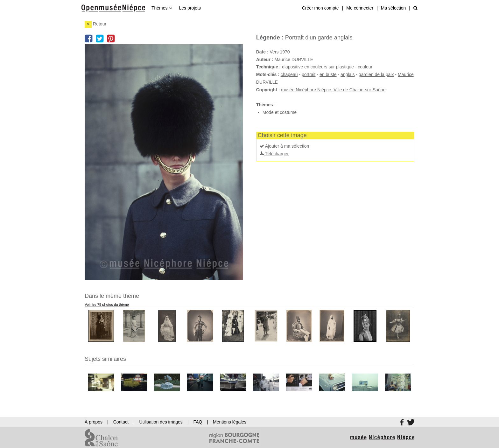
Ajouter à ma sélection (285, 146)
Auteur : (265, 59)
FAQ (198, 422)
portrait (309, 74)
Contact (121, 422)
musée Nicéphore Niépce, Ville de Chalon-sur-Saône (333, 90)
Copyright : (268, 90)
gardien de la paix (376, 74)
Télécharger (274, 154)
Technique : (269, 67)
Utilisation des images (161, 422)
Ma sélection (394, 8)
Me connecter (360, 8)
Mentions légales (230, 422)
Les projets (190, 8)
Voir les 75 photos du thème (107, 304)
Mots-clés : (268, 74)
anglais (348, 74)
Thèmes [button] (162, 8)
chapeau (289, 74)
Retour (95, 24)
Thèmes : (266, 105)
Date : (262, 52)
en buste (328, 74)
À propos (94, 422)
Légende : (270, 38)
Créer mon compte (320, 8)
